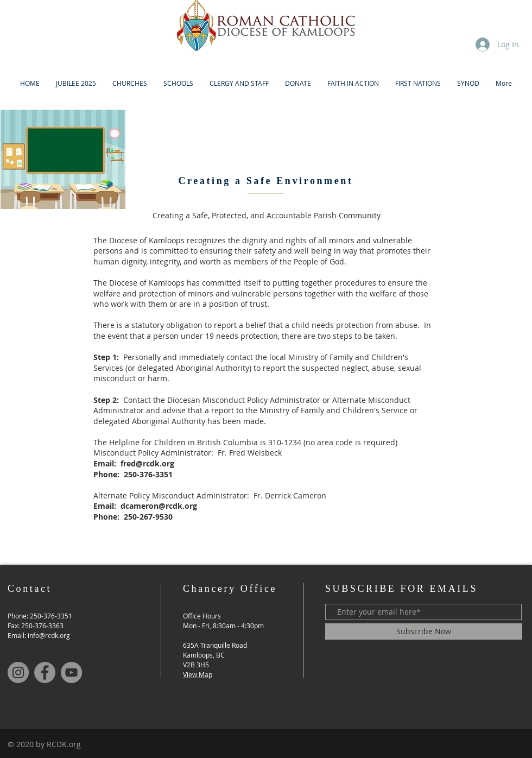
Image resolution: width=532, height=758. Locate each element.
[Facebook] (45, 672)
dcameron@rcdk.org (159, 506)
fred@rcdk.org (147, 463)
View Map (198, 674)
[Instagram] (18, 672)
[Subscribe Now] (424, 631)
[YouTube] (71, 672)
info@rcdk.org (49, 635)
